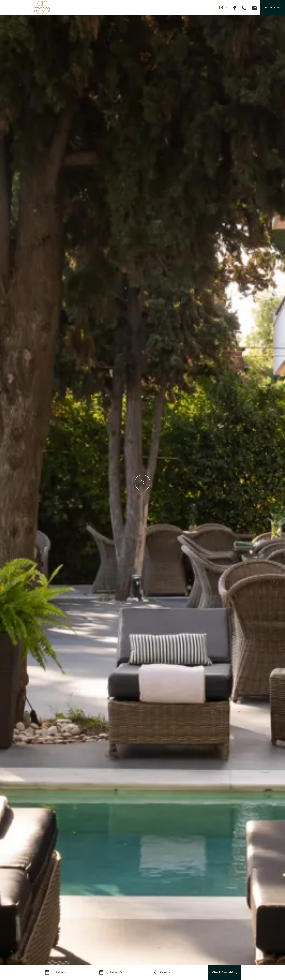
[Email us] (253, 7)
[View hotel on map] (236, 7)
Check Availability (225, 972)
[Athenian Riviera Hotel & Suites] (42, 8)
